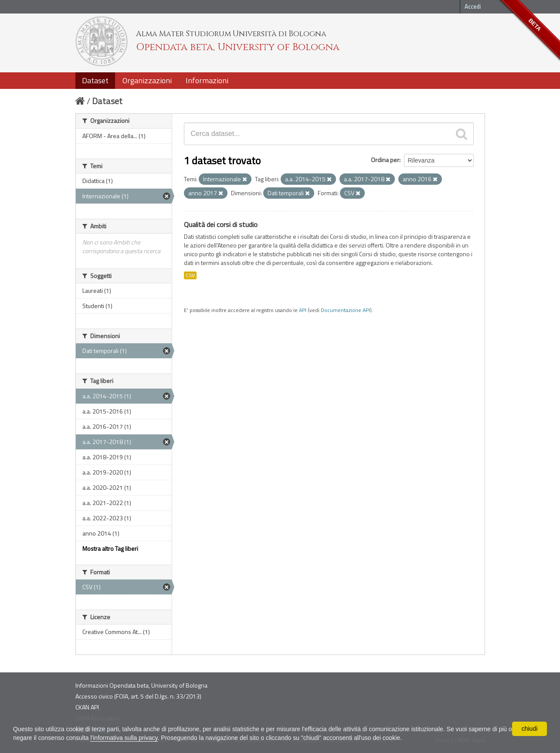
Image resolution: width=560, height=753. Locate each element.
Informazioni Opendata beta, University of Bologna (141, 685)
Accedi (473, 7)
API (303, 310)
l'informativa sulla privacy (124, 738)
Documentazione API (345, 310)
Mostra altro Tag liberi (110, 548)
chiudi (530, 729)
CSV (190, 275)
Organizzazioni (147, 80)
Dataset (95, 80)
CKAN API (87, 707)
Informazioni (207, 80)
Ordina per (385, 160)
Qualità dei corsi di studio (221, 224)
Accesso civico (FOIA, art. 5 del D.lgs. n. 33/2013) (138, 696)
